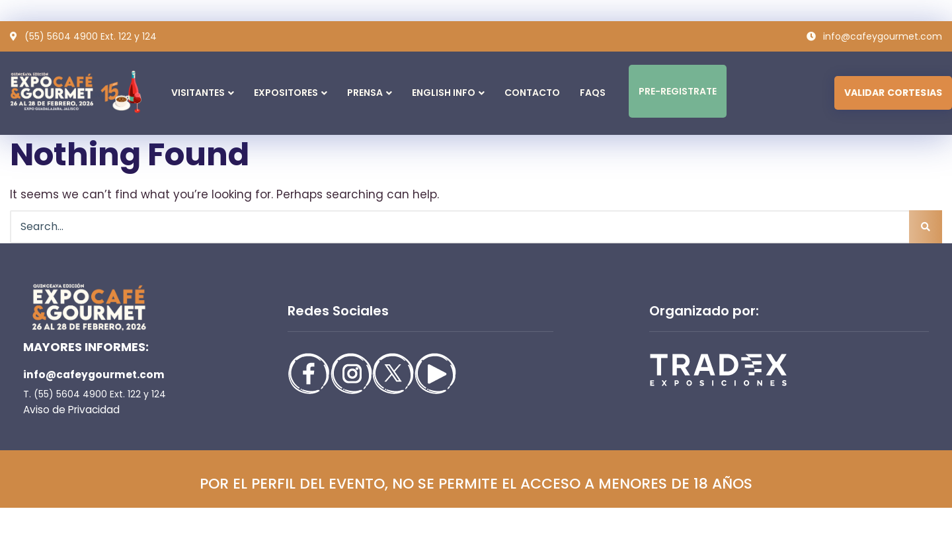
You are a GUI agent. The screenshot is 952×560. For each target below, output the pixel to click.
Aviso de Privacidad (67, 410)
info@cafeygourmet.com (89, 375)
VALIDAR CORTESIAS (893, 93)
